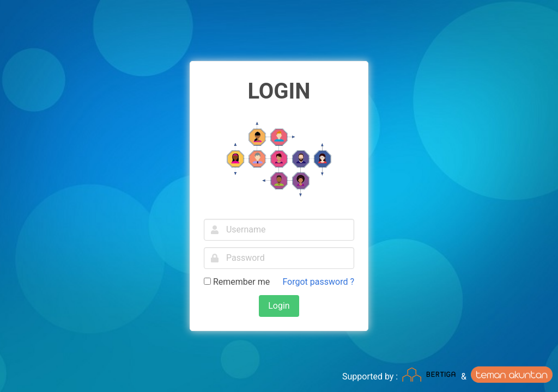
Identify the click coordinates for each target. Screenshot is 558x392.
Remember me (237, 282)
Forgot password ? (318, 282)
